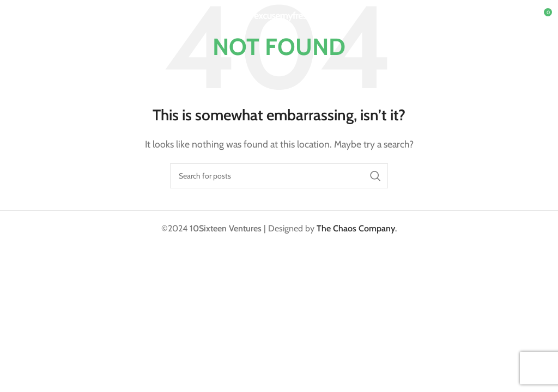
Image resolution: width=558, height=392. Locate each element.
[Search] (279, 176)
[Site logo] (279, 16)
